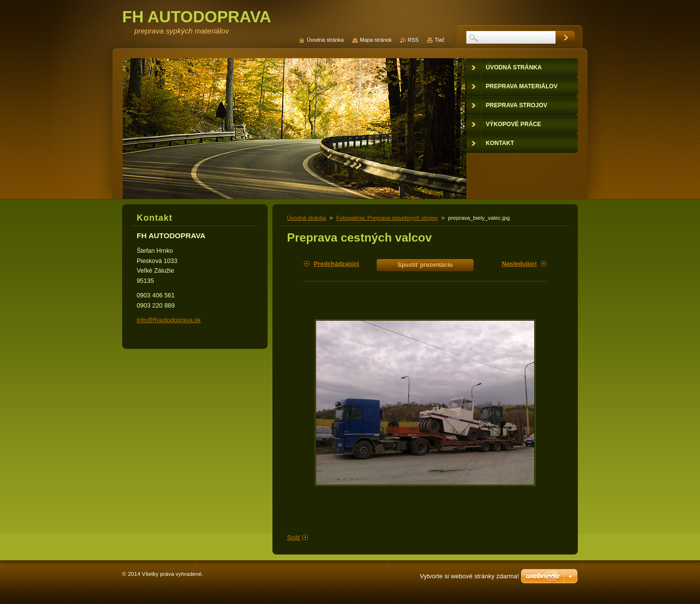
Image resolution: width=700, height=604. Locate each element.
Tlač (439, 40)
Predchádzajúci (336, 264)
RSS (413, 40)
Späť (294, 537)
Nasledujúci (519, 264)
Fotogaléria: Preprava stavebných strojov (387, 218)
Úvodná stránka (307, 218)
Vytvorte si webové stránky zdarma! (469, 576)
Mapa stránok (376, 40)
